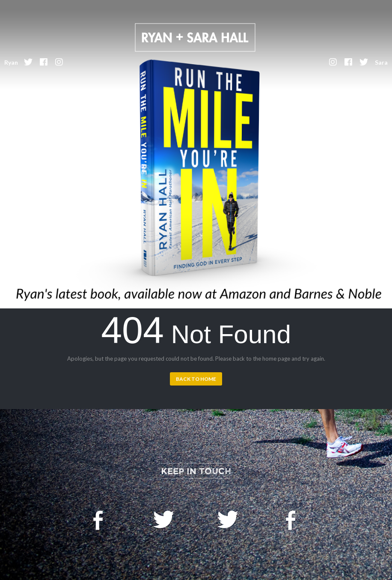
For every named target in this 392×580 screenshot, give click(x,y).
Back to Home (196, 379)
